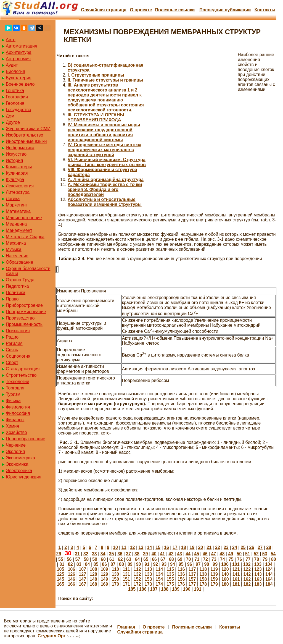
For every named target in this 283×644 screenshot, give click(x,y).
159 (214, 579)
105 (61, 569)
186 (143, 589)
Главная (126, 627)
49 (231, 554)
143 (258, 574)
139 (214, 574)
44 (188, 554)
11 (124, 547)
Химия (12, 426)
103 (258, 564)
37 (128, 554)
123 (258, 569)
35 (112, 554)
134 (159, 574)
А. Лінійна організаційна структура (106, 180)
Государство (18, 110)
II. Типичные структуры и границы (105, 80)
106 (71, 569)
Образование (19, 262)
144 (269, 574)
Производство (20, 318)
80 (274, 559)
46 (205, 554)
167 (82, 584)
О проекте (141, 10)
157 (192, 579)
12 (133, 547)
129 (105, 574)
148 (93, 579)
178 (203, 584)
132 (137, 574)
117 (192, 569)
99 (215, 564)
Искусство (16, 154)
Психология (18, 331)
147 (82, 579)
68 (171, 559)
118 (203, 569)
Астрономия (18, 59)
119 (214, 569)
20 (200, 547)
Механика (16, 243)
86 (104, 564)
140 (225, 574)
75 (231, 559)
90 (139, 564)
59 (95, 559)
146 (71, 579)
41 (163, 554)
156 (181, 579)
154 (159, 579)
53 (265, 554)
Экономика (17, 464)
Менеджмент (19, 230)
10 (115, 547)
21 (209, 547)
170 (115, 584)
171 (126, 584)
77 (248, 559)
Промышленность (24, 324)
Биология (15, 71)
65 (146, 559)
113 (148, 569)
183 (258, 584)
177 (192, 584)
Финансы (15, 420)
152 (137, 579)
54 (273, 554)
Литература (18, 192)
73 (214, 559)
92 (155, 564)
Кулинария (17, 173)
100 (225, 564)
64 (137, 559)
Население (17, 256)
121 (236, 569)
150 (115, 579)
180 (225, 584)
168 (93, 584)
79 (265, 559)
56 (69, 559)
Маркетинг (17, 205)
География (17, 97)
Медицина (16, 224)
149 (105, 579)
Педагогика (17, 286)
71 (197, 559)
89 (130, 564)
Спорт (12, 362)
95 (181, 564)
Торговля (15, 388)
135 (170, 574)
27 (260, 547)
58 (86, 559)
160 (225, 579)
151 (126, 579)
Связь (12, 350)
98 (207, 564)
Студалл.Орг (51, 636)
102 (247, 564)
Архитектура (19, 52)
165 (61, 584)
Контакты (265, 10)
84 (88, 564)
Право (12, 299)
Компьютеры (19, 167)
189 (176, 589)
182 (247, 584)
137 (192, 574)
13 (141, 547)
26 (252, 547)
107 (82, 569)
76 (240, 559)
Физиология (18, 407)
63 (129, 559)
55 (61, 559)
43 (179, 554)
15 (158, 547)
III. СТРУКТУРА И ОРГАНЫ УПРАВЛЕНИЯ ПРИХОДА (96, 117)
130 (115, 574)
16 (166, 547)
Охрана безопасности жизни (28, 271)
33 (94, 554)
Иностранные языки (26, 141)
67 (163, 559)
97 (198, 564)
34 (103, 554)
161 (236, 579)
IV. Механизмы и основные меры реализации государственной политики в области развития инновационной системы (104, 132)
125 (61, 574)
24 (235, 547)
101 (236, 564)
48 (222, 554)
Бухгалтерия (18, 78)
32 (86, 554)
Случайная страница (104, 10)
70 (189, 559)
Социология (18, 356)
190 (187, 589)
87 (113, 564)
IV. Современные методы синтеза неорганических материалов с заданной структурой (105, 150)
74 (223, 559)
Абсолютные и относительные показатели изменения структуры (105, 202)
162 (247, 579)
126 (71, 574)
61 (112, 559)
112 (137, 569)
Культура (15, 180)
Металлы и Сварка (25, 237)
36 (120, 554)
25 (243, 547)
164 (269, 579)
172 (137, 584)
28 (269, 547)
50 (239, 554)
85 (96, 564)
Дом (10, 116)
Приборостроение (24, 305)
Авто (11, 40)
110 (115, 569)
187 (154, 589)
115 (170, 569)
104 (269, 564)
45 (197, 554)
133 (148, 574)
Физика (13, 401)
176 (181, 584)
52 (256, 554)
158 (203, 579)
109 (105, 569)
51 (248, 554)
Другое (13, 122)
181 (236, 584)
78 (256, 559)
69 (180, 559)
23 (226, 547)
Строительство (21, 375)
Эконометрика (20, 458)
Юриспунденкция (23, 477)
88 (121, 564)
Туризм (13, 394)
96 (190, 564)
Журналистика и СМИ (28, 129)
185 (132, 589)
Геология (15, 103)
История (14, 160)
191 (198, 589)
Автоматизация (22, 46)
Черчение (16, 445)
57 (78, 559)
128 (93, 574)
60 (103, 559)
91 (147, 564)
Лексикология (20, 186)
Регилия (14, 343)
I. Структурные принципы (96, 75)
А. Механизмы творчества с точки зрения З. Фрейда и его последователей (105, 189)
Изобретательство (24, 135)
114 (159, 569)
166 (71, 584)
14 (149, 547)
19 (192, 547)
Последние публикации (225, 10)
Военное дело (20, 84)
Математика (18, 211)
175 (170, 584)
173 (148, 584)
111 (126, 569)
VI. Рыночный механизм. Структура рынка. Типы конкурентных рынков (107, 162)
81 (62, 564)
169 (105, 584)
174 (159, 584)
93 (164, 564)
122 (247, 569)
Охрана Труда (20, 280)
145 (61, 579)
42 (171, 554)
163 (258, 579)
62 (120, 559)
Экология (15, 451)
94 (173, 564)
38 (137, 554)
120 (225, 569)
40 (154, 554)
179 (214, 584)
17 (175, 547)
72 (205, 559)
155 (170, 579)
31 (77, 554)
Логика (13, 199)
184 (269, 584)
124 (269, 569)
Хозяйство (16, 432)
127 (82, 574)
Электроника (19, 471)
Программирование (26, 312)
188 (165, 589)
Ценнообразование (26, 439)
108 (93, 569)
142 (247, 574)
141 (236, 574)
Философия (18, 413)
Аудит (12, 65)
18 (184, 547)
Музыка (14, 249)
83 (79, 564)
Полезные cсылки (175, 10)
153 (148, 579)
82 (70, 564)
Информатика (20, 148)
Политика (16, 293)
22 (218, 547)
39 (146, 554)
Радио (12, 337)
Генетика (15, 91)
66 (154, 559)
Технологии (18, 382)
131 (126, 574)
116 (181, 569)
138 (203, 574)
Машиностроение (24, 218)
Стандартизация (23, 369)
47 (214, 554)
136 (181, 574)
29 (59, 554)
